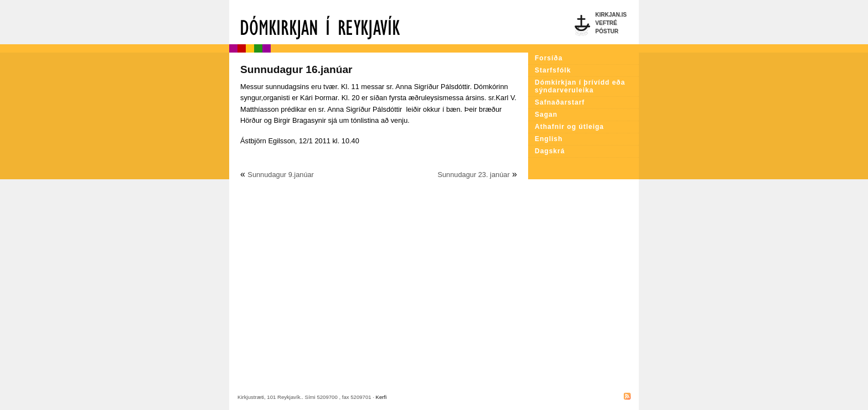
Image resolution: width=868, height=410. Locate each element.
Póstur (607, 31)
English (549, 139)
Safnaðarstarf (560, 102)
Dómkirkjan (379, 22)
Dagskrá (550, 151)
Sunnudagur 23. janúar (473, 175)
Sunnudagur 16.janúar (296, 69)
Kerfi (381, 397)
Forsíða (549, 58)
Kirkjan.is (611, 15)
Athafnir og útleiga (569, 127)
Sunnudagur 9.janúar (281, 175)
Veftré (606, 23)
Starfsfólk (553, 70)
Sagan (546, 115)
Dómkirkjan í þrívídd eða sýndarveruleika (580, 86)
